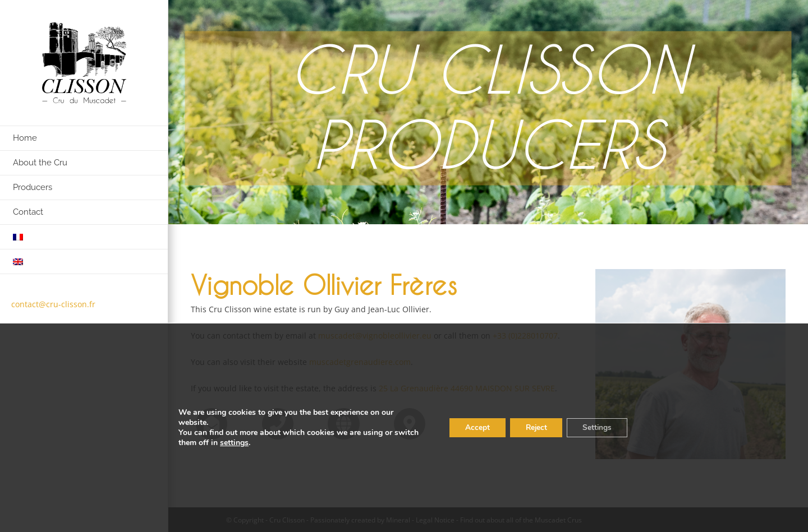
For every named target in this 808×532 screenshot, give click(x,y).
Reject (531, 427)
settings (261, 443)
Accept (470, 427)
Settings (596, 427)
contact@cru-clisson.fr (53, 304)
